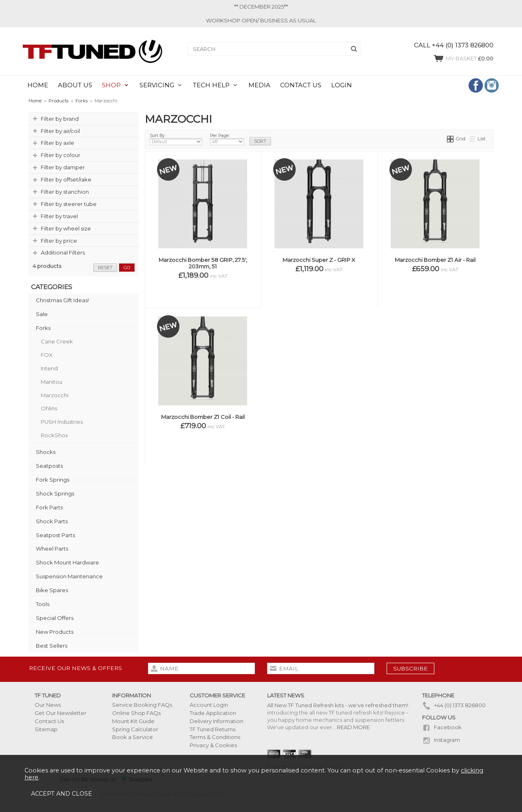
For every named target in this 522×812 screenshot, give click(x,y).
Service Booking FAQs (142, 705)
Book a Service (133, 737)
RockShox (54, 435)
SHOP (111, 85)
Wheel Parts (52, 549)
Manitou (52, 382)
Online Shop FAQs (136, 713)
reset (105, 268)
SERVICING (157, 85)
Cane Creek (57, 341)
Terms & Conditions (215, 737)
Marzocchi (55, 395)
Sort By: (176, 139)
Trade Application (213, 713)
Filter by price (59, 241)
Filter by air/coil (60, 131)
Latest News (286, 695)
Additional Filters (63, 252)
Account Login (209, 705)
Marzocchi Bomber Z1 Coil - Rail (203, 417)
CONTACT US (301, 85)
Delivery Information (217, 721)
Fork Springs (53, 480)
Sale (42, 314)
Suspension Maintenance (69, 576)
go (127, 268)
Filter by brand (60, 119)
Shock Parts (52, 521)
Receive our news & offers (75, 668)
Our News (48, 705)
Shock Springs (55, 493)
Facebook (442, 727)
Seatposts (49, 466)
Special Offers (55, 618)
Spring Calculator (135, 729)
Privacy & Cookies (213, 745)
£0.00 (463, 58)
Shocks (46, 452)
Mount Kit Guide (133, 721)
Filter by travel (59, 216)
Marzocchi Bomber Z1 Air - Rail (435, 260)
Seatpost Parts (55, 535)
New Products (55, 632)
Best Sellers (52, 646)
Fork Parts (49, 507)
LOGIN (342, 85)
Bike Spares (52, 590)
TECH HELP (211, 85)
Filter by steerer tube (69, 204)
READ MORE (353, 727)
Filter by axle (58, 143)
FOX (47, 355)
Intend (49, 368)
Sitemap (46, 729)
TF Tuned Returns (212, 729)
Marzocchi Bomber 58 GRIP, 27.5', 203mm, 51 (203, 263)
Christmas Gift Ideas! (62, 300)
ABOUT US (75, 85)
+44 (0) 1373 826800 (454, 705)
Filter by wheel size (66, 228)
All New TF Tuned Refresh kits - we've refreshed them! (338, 705)
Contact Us (49, 721)
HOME (38, 85)
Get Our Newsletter (61, 713)
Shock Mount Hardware (67, 562)
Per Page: (227, 139)
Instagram (441, 740)
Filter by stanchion (65, 192)
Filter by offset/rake (66, 179)
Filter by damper (63, 167)
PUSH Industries (62, 422)
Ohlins (49, 408)
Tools (43, 604)
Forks (43, 328)
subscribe (410, 668)
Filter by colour (61, 155)
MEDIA (259, 85)
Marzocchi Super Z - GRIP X (319, 260)
